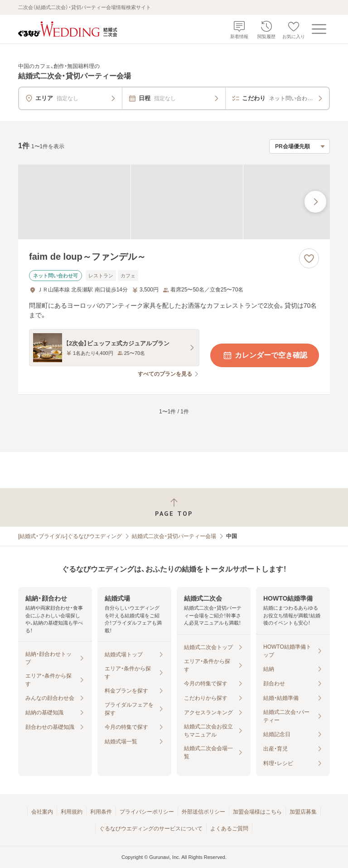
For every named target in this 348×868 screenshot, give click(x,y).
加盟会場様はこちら (257, 812)
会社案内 (42, 812)
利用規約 (72, 812)
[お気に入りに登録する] (309, 258)
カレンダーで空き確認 (265, 355)
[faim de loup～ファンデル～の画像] (174, 202)
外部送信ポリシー (203, 812)
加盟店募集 (303, 812)
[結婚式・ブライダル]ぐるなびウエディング (70, 536)
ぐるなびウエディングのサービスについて (151, 829)
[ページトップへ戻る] (174, 507)
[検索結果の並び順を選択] (300, 146)
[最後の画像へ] (315, 202)
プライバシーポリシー (147, 812)
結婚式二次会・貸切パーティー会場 (174, 536)
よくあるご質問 (229, 829)
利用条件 (101, 812)
